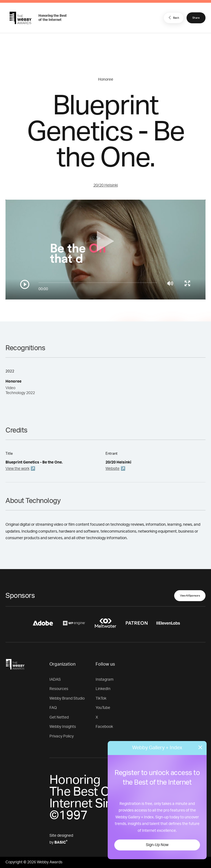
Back (173, 18)
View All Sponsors (190, 596)
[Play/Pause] (25, 284)
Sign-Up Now (157, 845)
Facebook (104, 727)
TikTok (101, 699)
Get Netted (59, 717)
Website (113, 469)
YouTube (103, 708)
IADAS (55, 680)
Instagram (105, 680)
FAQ (53, 708)
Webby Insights (63, 727)
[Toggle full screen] (187, 283)
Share (196, 18)
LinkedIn (103, 689)
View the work (17, 469)
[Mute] (170, 283)
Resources (59, 689)
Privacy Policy (62, 736)
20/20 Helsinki (106, 185)
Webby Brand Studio (67, 699)
